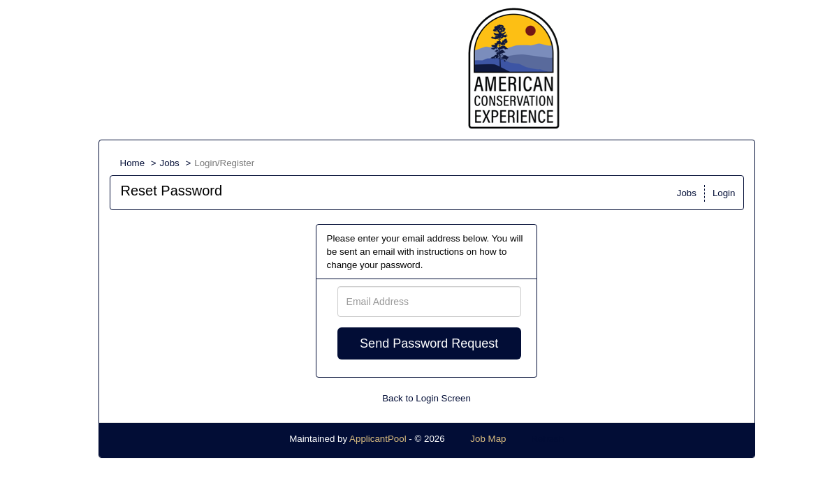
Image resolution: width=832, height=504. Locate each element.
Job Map (488, 439)
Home (133, 163)
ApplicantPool (378, 439)
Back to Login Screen (426, 398)
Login (724, 193)
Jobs (170, 163)
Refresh (547, 439)
